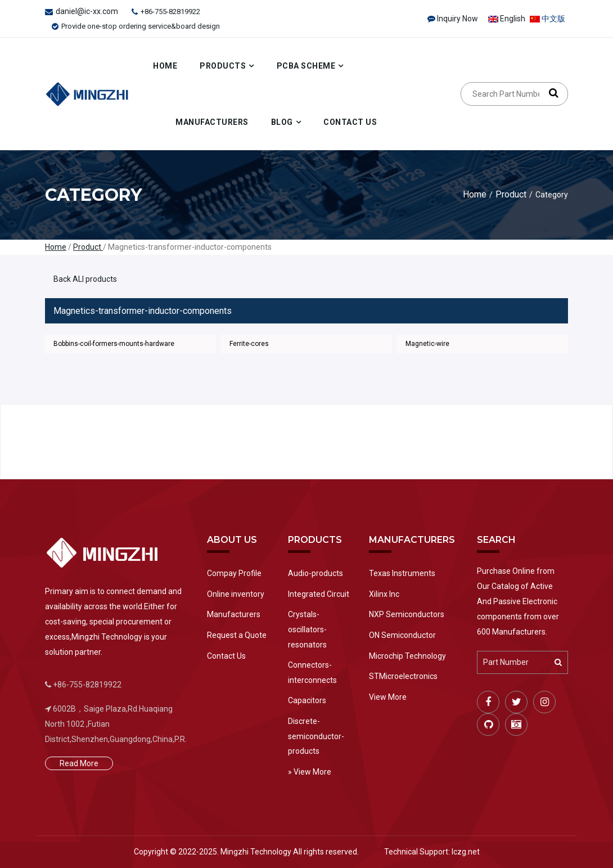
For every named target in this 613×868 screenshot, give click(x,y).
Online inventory (236, 594)
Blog (282, 122)
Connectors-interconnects (312, 673)
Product (511, 194)
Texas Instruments (402, 573)
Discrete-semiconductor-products (316, 736)
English (507, 19)
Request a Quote (237, 635)
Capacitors (307, 700)
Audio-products (315, 573)
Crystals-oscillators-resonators (307, 629)
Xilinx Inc (384, 594)
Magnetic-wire (427, 344)
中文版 (547, 19)
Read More (79, 763)
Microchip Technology (407, 656)
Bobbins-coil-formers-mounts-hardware (114, 344)
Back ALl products (85, 279)
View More (388, 697)
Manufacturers (212, 122)
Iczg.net (466, 852)
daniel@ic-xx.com (87, 11)
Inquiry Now (458, 19)
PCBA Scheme (306, 66)
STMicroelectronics (403, 676)
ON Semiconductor (402, 635)
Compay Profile (234, 573)
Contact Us (350, 122)
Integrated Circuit (319, 594)
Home (165, 66)
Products (223, 66)
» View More (310, 772)
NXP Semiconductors (407, 614)
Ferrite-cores (249, 344)
